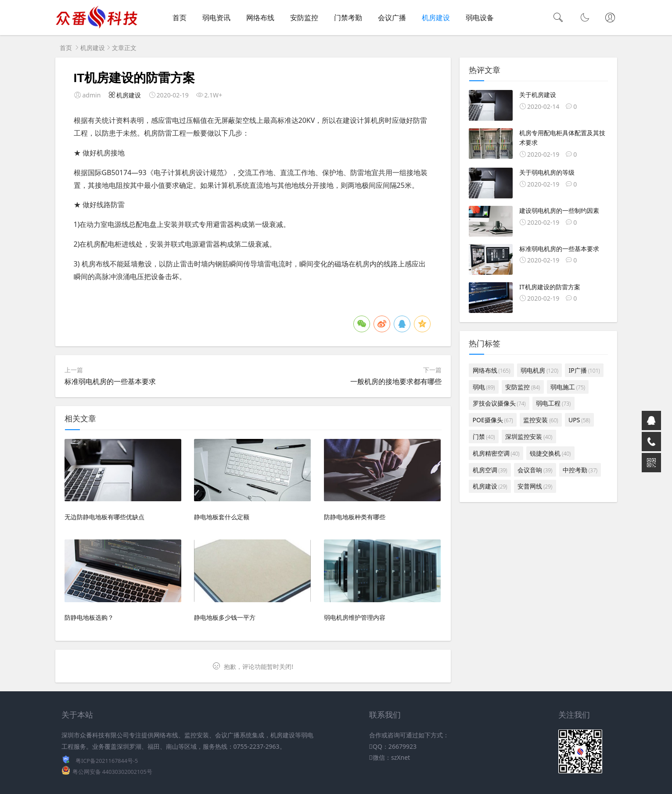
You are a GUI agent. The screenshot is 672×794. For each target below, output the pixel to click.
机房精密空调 (496, 453)
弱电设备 (480, 18)
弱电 (484, 387)
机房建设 (436, 18)
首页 (180, 18)
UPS (579, 420)
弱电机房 (539, 370)
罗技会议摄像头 (499, 403)
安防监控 (304, 18)
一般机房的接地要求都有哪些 (396, 381)
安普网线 (535, 486)
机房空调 (490, 470)
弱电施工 (568, 387)
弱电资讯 (216, 18)
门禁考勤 (348, 18)
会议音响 (535, 470)
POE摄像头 (493, 420)
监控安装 (541, 420)
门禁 (484, 437)
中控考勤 (580, 470)
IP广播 (584, 370)
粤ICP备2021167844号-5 (107, 761)
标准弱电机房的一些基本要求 (110, 381)
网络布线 (260, 18)
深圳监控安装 (529, 437)
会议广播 (392, 18)
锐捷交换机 (550, 453)
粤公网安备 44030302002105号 (112, 772)
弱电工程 (553, 403)
